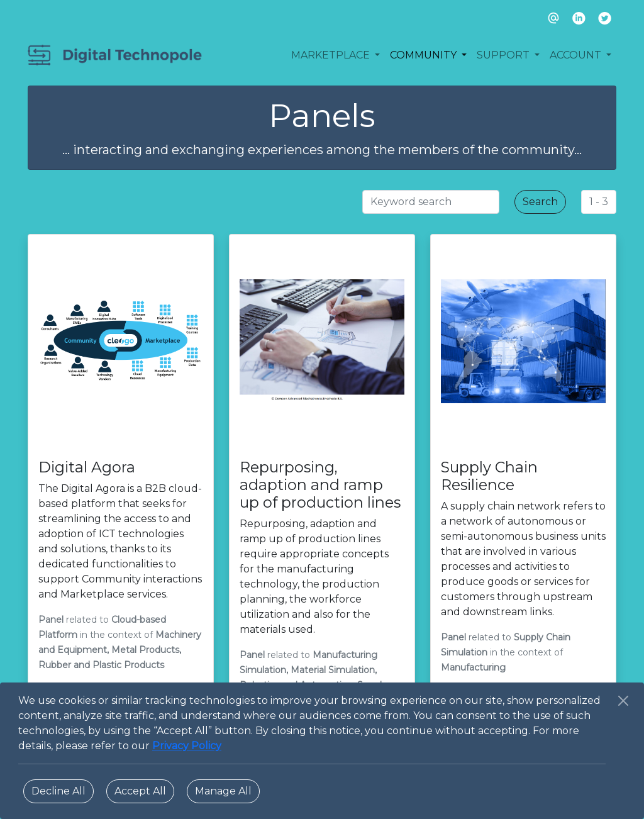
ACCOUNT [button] (577, 55)
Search (540, 202)
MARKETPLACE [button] (332, 55)
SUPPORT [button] (504, 55)
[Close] (623, 701)
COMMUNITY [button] (425, 55)
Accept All (140, 791)
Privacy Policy (187, 746)
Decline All (58, 791)
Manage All (223, 791)
